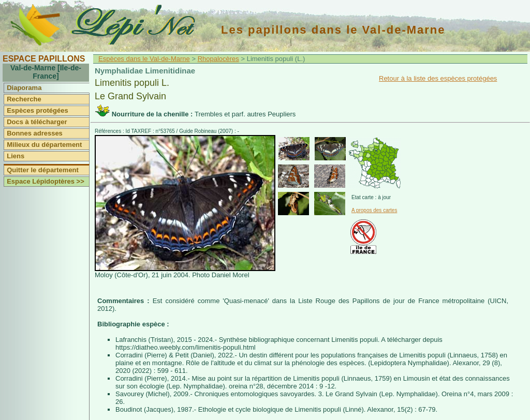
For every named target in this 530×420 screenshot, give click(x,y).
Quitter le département (43, 170)
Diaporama (24, 88)
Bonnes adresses (35, 133)
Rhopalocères (218, 59)
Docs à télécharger (37, 122)
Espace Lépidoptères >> (46, 181)
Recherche (24, 99)
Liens (16, 156)
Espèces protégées (38, 110)
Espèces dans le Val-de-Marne (144, 59)
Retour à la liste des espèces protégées (438, 78)
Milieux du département (44, 145)
